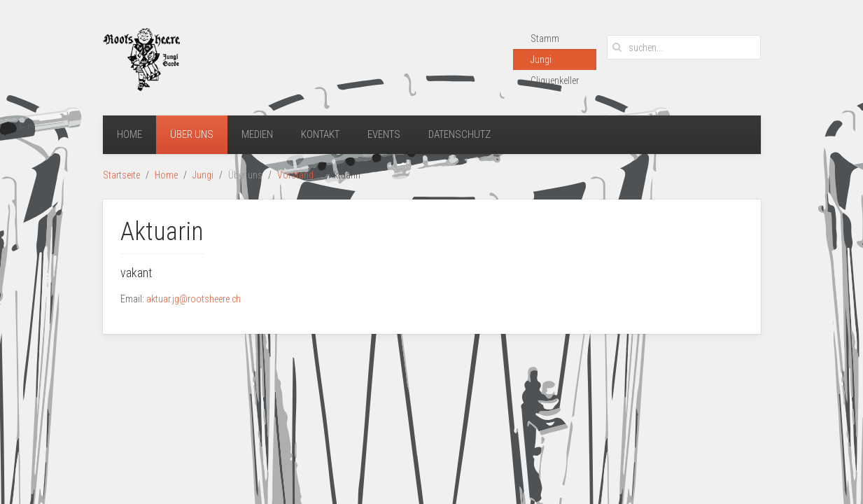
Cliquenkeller (555, 80)
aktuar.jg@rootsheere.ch (194, 299)
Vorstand (295, 175)
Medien (257, 134)
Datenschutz (459, 134)
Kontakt (320, 134)
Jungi (541, 59)
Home (129, 134)
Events (384, 134)
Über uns (192, 134)
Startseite (121, 175)
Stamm (545, 38)
